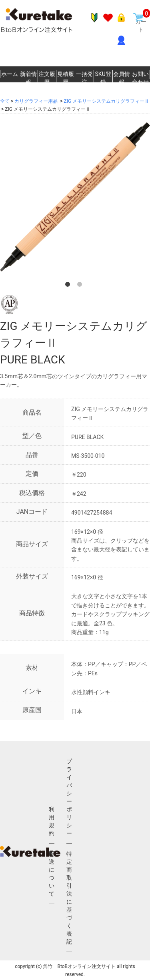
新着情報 (28, 78)
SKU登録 (103, 78)
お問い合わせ (140, 78)
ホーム (10, 74)
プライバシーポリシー (69, 797)
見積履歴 (66, 78)
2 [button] (81, 286)
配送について (52, 874)
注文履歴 (47, 78)
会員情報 (122, 78)
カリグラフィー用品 (36, 101)
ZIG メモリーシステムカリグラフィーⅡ (107, 101)
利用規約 (52, 821)
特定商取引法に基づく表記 (69, 898)
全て (5, 101)
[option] (75, 197)
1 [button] (69, 286)
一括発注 (84, 78)
